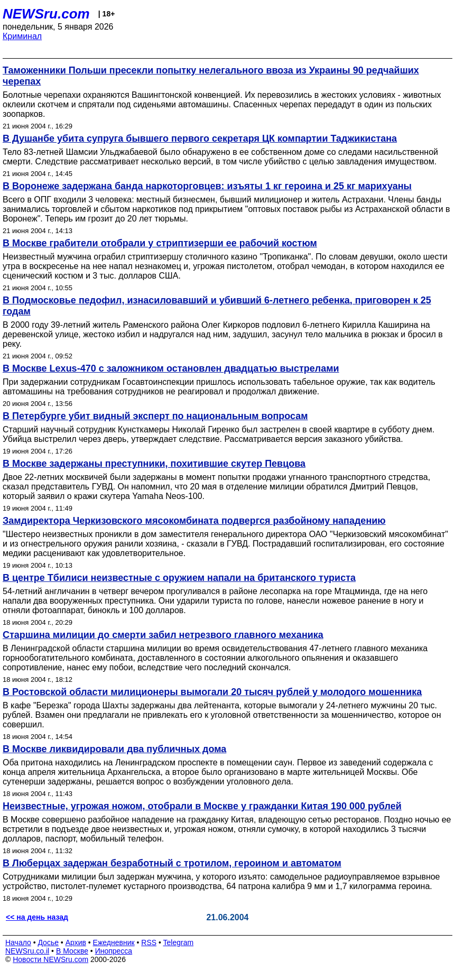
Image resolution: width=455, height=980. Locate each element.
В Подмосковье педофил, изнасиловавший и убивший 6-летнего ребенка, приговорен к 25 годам (217, 306)
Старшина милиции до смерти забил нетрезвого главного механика (163, 635)
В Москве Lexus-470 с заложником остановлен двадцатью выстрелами (171, 368)
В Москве (72, 951)
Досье (48, 942)
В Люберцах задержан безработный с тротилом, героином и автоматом (172, 863)
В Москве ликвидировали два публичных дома (114, 749)
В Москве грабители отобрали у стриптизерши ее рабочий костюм (160, 243)
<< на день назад (37, 917)
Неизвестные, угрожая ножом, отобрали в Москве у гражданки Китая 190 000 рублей (202, 806)
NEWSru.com (46, 14)
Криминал (22, 36)
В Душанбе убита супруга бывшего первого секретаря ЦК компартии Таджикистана (200, 138)
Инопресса (114, 951)
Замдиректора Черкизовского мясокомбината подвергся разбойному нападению (194, 521)
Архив (76, 942)
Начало (18, 942)
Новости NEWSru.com (50, 959)
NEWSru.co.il (27, 951)
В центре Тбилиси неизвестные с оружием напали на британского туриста (179, 578)
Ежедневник (114, 942)
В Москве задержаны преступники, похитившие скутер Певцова (154, 464)
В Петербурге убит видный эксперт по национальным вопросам (155, 416)
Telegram (179, 942)
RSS (149, 942)
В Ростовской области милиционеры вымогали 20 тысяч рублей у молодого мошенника (212, 692)
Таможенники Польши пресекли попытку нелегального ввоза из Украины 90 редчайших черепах (211, 76)
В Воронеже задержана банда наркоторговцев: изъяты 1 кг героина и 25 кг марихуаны (207, 186)
